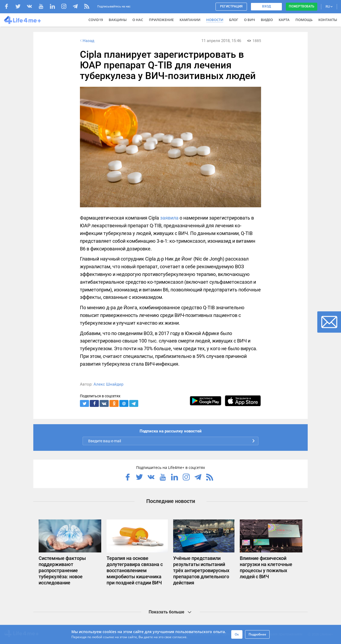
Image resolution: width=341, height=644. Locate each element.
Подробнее (257, 634)
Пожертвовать (302, 6)
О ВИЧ (249, 20)
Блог (234, 20)
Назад (87, 41)
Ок (237, 634)
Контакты (328, 20)
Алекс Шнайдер (108, 384)
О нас (138, 20)
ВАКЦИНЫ (118, 20)
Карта (284, 20)
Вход (267, 6)
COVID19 (96, 20)
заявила (169, 218)
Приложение (161, 20)
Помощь (304, 20)
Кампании (190, 20)
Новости (215, 20)
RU (329, 7)
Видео (267, 20)
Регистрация (231, 6)
